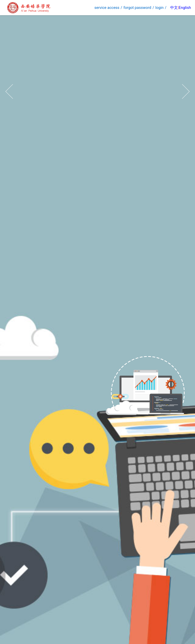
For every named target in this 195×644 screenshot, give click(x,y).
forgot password (138, 8)
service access (107, 8)
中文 (174, 8)
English (185, 8)
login (159, 8)
